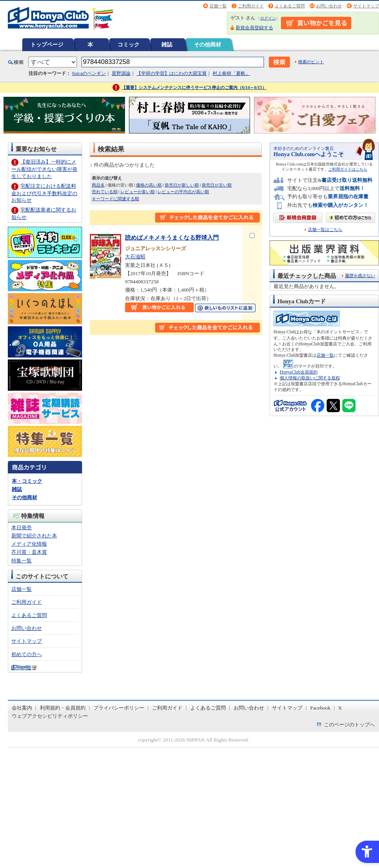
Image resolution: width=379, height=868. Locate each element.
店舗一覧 (218, 6)
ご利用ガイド (251, 6)
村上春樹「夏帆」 (231, 73)
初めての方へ (27, 654)
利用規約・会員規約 (63, 708)
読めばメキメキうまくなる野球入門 (172, 237)
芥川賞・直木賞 (29, 552)
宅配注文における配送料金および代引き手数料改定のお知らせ (44, 193)
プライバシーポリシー (119, 708)
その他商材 (207, 44)
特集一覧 (21, 561)
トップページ (47, 44)
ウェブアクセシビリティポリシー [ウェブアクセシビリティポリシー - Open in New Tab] (50, 716)
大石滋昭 (135, 257)
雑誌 (167, 44)
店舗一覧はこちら (325, 230)
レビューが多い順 (138, 192)
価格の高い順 (149, 185)
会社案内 (22, 708)
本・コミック (27, 481)
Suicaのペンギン (89, 73)
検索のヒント (311, 62)
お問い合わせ (329, 6)
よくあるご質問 (290, 6)
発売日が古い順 (217, 185)
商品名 (98, 185)
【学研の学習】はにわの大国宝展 (172, 73)
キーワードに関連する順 (115, 199)
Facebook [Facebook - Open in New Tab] (320, 708)
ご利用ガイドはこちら (348, 169)
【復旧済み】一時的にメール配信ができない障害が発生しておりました (44, 169)
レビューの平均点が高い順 (183, 192)
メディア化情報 (29, 544)
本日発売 (21, 527)
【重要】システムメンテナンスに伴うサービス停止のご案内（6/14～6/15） (194, 87)
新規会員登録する (254, 28)
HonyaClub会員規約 (299, 372)
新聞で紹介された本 (34, 536)
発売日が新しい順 (182, 185)
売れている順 (105, 192)
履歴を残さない (360, 276)
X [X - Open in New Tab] (340, 708)
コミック (129, 44)
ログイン (268, 18)
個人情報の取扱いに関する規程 (310, 378)
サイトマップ (366, 6)
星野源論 (121, 73)
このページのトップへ (349, 725)
